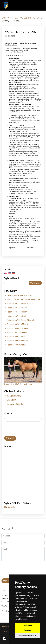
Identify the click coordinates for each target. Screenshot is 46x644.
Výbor (11, 18)
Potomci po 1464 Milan (17, 312)
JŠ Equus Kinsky (14, 396)
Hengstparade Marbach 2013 (19, 295)
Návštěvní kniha (11, 507)
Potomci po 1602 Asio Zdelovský (21, 320)
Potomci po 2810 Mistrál (17, 324)
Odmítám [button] (28, 630)
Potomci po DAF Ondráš (17, 341)
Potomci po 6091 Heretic (18, 328)
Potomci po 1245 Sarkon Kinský (21, 304)
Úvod (4, 18)
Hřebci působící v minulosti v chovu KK (24, 299)
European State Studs (16, 404)
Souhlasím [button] (28, 625)
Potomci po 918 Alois (16, 337)
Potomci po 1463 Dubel (17, 308)
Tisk (6, 631)
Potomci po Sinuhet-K (16, 345)
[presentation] (17, 427)
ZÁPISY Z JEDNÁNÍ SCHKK (27, 18)
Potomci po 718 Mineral (17, 332)
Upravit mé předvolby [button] (28, 635)
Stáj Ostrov (12, 400)
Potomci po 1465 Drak (16, 316)
